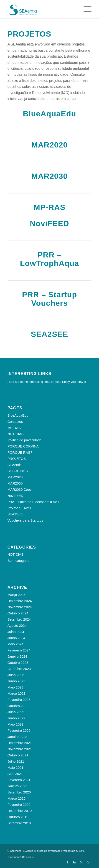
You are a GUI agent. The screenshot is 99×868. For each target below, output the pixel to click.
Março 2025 (16, 595)
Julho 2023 (16, 675)
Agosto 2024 (17, 626)
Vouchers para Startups (25, 520)
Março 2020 (16, 798)
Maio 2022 (15, 724)
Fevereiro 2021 (19, 780)
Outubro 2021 (18, 755)
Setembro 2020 (19, 792)
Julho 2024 (16, 632)
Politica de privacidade (25, 440)
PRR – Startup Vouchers (50, 299)
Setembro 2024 (19, 619)
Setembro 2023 (19, 669)
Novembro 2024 (20, 607)
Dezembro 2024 (20, 601)
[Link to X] (81, 862)
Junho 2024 (16, 638)
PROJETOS (17, 459)
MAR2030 (49, 176)
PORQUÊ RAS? (20, 452)
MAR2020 (49, 145)
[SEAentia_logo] (41, 9)
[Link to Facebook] (68, 862)
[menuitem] (85, 9)
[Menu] (85, 9)
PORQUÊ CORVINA (23, 446)
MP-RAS (49, 207)
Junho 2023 (16, 681)
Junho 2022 (16, 718)
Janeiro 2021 (17, 786)
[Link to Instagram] (88, 862)
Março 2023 (16, 693)
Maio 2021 (15, 768)
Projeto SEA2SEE (21, 508)
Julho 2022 (16, 712)
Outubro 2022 (18, 706)
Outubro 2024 (18, 613)
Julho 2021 (16, 761)
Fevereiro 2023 (19, 700)
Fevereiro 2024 (19, 650)
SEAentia (15, 465)
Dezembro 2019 (20, 811)
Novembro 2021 (20, 749)
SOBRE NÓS (18, 471)
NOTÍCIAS (16, 434)
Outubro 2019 (18, 817)
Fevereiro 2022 (19, 730)
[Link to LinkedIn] (74, 862)
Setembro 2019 (19, 823)
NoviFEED (49, 223)
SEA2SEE (50, 334)
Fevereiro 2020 (19, 805)
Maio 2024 (15, 644)
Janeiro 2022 (17, 737)
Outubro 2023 (18, 663)
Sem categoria (19, 561)
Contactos (15, 422)
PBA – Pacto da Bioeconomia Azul (33, 502)
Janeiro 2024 (17, 656)
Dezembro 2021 (20, 743)
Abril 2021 (15, 774)
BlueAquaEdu (50, 114)
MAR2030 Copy (20, 489)
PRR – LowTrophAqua (49, 259)
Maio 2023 (15, 687)
